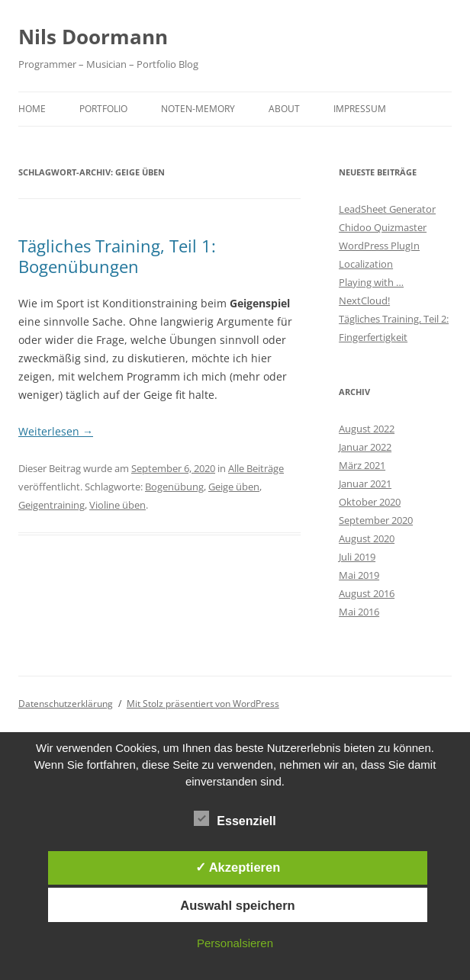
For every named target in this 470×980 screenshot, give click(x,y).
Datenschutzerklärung (66, 704)
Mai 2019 (359, 575)
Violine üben (117, 505)
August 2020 (367, 538)
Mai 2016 (359, 612)
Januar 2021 (365, 484)
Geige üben (234, 487)
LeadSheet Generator (387, 209)
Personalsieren (235, 943)
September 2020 (376, 520)
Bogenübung (174, 487)
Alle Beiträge (256, 468)
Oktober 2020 (370, 502)
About (284, 109)
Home (32, 109)
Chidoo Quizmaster (383, 227)
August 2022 (367, 429)
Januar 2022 (365, 447)
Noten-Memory (198, 109)
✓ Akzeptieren (238, 867)
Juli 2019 (357, 557)
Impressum (360, 109)
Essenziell (235, 819)
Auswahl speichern (237, 905)
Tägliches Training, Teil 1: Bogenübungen (117, 255)
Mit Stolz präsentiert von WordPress (203, 704)
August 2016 (367, 593)
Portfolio (103, 109)
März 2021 (362, 465)
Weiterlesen (56, 431)
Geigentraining (52, 505)
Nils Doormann (93, 37)
